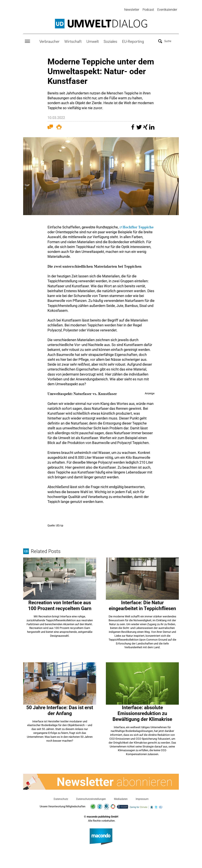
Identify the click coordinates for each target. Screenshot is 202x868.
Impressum (142, 798)
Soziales (110, 41)
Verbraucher (49, 41)
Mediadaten (121, 798)
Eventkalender (167, 10)
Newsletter (132, 10)
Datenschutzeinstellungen (91, 798)
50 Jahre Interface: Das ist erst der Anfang (60, 709)
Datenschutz (61, 798)
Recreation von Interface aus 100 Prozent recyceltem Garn (60, 604)
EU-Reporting (133, 41)
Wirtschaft (73, 41)
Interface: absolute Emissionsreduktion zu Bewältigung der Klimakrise (142, 712)
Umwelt (93, 41)
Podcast (148, 10)
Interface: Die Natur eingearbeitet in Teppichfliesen (142, 604)
